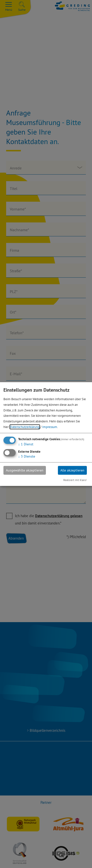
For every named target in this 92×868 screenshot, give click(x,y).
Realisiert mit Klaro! (75, 480)
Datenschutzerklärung (25, 427)
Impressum (50, 427)
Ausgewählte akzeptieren (25, 470)
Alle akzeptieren (72, 470)
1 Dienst (26, 444)
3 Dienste (27, 456)
